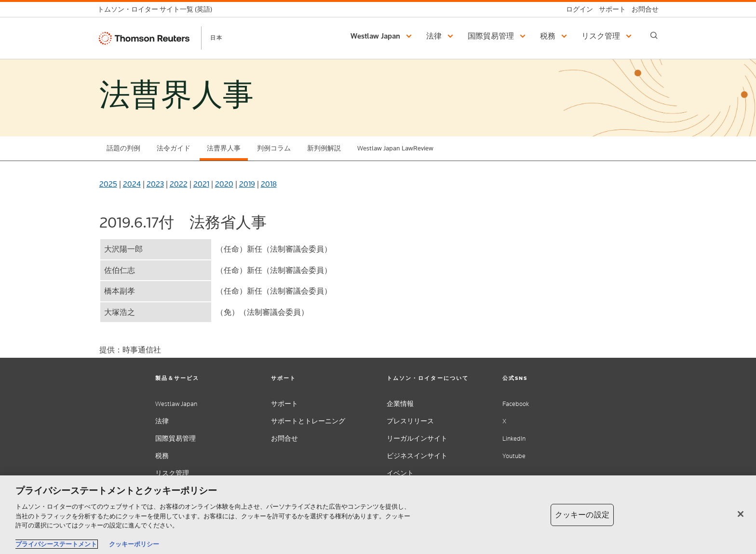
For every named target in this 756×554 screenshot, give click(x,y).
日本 (216, 38)
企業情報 (400, 404)
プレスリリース (410, 421)
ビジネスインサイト (417, 456)
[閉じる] (741, 514)
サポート (284, 404)
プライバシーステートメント (56, 544)
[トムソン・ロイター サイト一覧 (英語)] (158, 9)
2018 (269, 184)
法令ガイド (174, 148)
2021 (201, 184)
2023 (155, 184)
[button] (383, 36)
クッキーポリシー (134, 544)
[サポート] (609, 9)
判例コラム (274, 148)
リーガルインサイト (417, 439)
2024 (132, 184)
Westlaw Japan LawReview (395, 148)
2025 (108, 184)
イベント (400, 473)
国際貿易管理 (175, 439)
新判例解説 (324, 148)
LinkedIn (514, 439)
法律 (162, 421)
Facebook (516, 404)
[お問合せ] (642, 9)
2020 (224, 184)
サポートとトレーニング (308, 421)
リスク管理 (172, 473)
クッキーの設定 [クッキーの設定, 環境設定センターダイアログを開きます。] (582, 515)
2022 (179, 184)
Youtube (514, 456)
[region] (378, 515)
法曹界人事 (224, 148)
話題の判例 (123, 148)
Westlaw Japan (176, 404)
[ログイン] (577, 9)
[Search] (654, 35)
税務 (162, 456)
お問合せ (284, 439)
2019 (247, 184)
